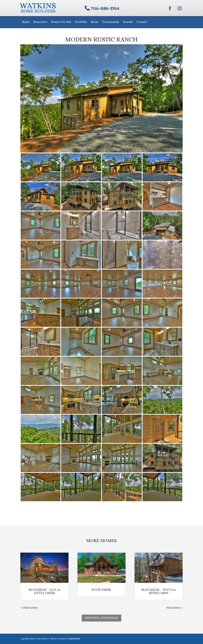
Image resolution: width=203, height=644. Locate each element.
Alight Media (75, 639)
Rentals (128, 22)
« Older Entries (29, 608)
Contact (142, 22)
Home (26, 22)
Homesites (40, 22)
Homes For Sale (61, 22)
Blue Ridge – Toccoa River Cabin (159, 591)
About (95, 22)
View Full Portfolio (101, 618)
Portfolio (81, 22)
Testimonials (111, 22)
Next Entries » (175, 608)
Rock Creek (101, 590)
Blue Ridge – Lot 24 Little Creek (44, 591)
